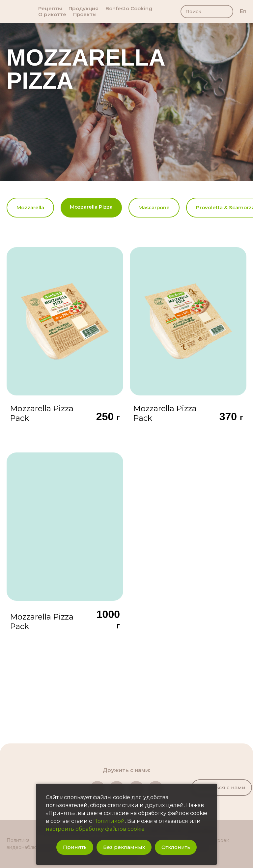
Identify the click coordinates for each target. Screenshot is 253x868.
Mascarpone (154, 207)
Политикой (109, 821)
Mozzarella (30, 207)
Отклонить (176, 847)
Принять (75, 847)
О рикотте (52, 14)
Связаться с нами (222, 787)
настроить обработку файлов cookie (95, 829)
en (243, 11)
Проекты (85, 14)
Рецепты (50, 9)
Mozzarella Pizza (91, 207)
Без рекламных (124, 847)
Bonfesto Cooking (129, 9)
